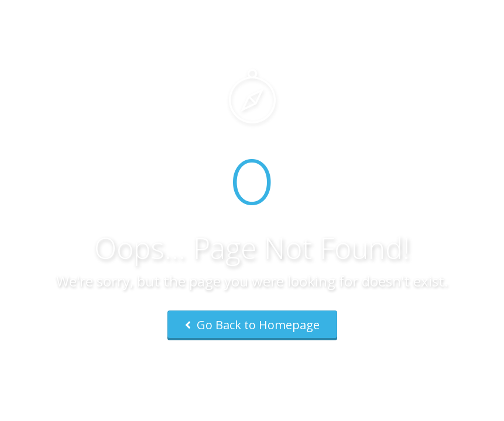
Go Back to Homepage (252, 325)
